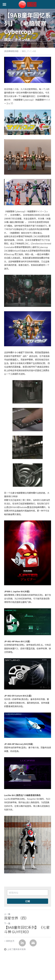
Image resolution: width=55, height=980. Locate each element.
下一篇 (7, 923)
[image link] (27, 4)
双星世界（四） (16, 918)
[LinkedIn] (22, 943)
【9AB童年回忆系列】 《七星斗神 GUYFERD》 (27, 929)
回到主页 (9, 941)
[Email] (33, 943)
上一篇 (7, 914)
